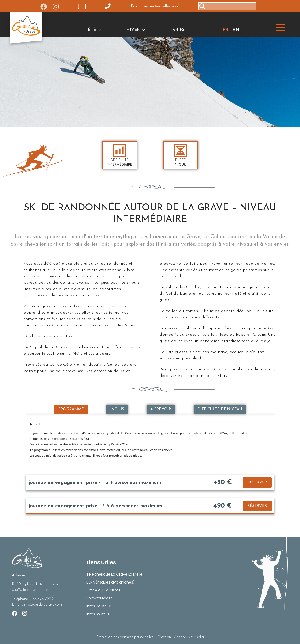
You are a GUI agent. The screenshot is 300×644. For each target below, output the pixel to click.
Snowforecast (99, 598)
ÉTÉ (95, 30)
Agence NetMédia (189, 637)
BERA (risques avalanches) (110, 582)
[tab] (71, 409)
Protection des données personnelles (125, 637)
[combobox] (227, 6)
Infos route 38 (99, 614)
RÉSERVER (257, 482)
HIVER (136, 30)
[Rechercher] (258, 6)
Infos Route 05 (100, 606)
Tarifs (177, 30)
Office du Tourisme (104, 590)
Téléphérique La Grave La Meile (114, 574)
